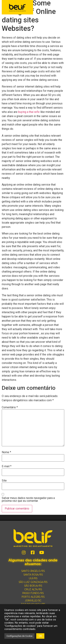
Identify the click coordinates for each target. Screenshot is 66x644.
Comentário (10, 407)
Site (4, 481)
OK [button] (40, 636)
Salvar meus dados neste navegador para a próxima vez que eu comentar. (28, 499)
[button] (61, 8)
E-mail (7, 466)
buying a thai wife (29, 112)
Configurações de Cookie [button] (19, 636)
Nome (6, 452)
